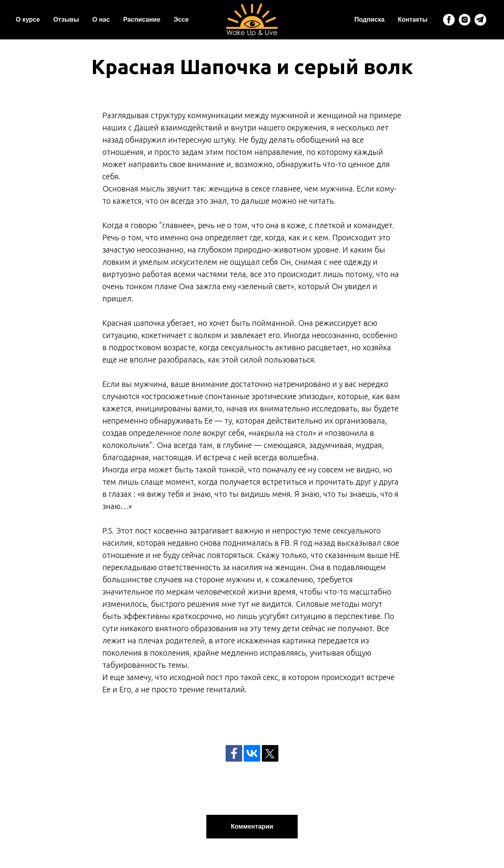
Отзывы (66, 20)
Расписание (142, 20)
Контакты (413, 20)
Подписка (370, 20)
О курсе (28, 20)
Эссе (181, 20)
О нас (101, 20)
